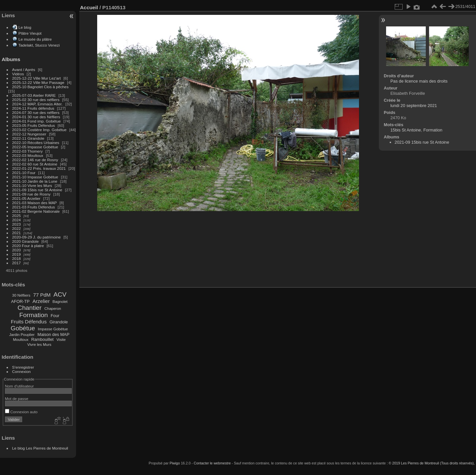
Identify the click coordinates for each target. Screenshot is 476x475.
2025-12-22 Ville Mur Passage (38, 82)
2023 (17, 224)
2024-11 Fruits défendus (33, 108)
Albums (11, 59)
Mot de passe (17, 399)
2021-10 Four (24, 173)
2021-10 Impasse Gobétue (35, 177)
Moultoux (21, 340)
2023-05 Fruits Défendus (34, 125)
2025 (17, 216)
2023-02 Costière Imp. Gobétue (40, 130)
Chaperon (53, 309)
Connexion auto (21, 412)
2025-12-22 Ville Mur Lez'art (37, 78)
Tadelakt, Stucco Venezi (39, 45)
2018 (17, 258)
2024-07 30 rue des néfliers (36, 112)
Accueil (89, 7)
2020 (17, 250)
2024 (17, 220)
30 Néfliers (21, 295)
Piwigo (175, 463)
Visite (61, 340)
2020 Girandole (25, 241)
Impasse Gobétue (53, 329)
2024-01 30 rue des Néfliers (37, 117)
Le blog (25, 27)
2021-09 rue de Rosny (31, 194)
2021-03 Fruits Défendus (34, 207)
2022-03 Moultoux (28, 155)
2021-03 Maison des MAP (35, 203)
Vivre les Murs (40, 345)
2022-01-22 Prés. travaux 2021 (39, 168)
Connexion (21, 371)
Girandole (59, 322)
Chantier (30, 308)
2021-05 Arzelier (26, 198)
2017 (17, 263)
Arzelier (41, 301)
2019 (17, 254)
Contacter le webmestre (212, 463)
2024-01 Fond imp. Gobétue (37, 121)
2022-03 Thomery (28, 151)
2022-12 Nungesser (29, 134)
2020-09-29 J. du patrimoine (37, 237)
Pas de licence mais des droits (419, 81)
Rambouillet (43, 339)
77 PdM (42, 295)
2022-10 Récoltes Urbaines (36, 143)
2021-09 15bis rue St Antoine (37, 190)
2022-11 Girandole (28, 138)
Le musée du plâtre (35, 39)
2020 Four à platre (28, 246)
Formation (33, 315)
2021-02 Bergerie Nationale (36, 211)
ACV (60, 294)
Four (55, 316)
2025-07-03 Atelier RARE (34, 95)
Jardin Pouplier (22, 335)
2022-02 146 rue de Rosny (35, 160)
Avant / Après (24, 70)
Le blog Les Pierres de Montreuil (40, 448)
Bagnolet (60, 302)
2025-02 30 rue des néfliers (36, 100)
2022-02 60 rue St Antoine (35, 164)
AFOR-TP (20, 301)
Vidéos (18, 74)
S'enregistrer (23, 367)
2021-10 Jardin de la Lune (35, 181)
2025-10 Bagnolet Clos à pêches (40, 87)
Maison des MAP (53, 334)
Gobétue (23, 328)
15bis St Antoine (406, 130)
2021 (17, 233)
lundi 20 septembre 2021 (414, 106)
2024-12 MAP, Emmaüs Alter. (38, 104)
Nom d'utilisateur (19, 386)
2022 (17, 228)
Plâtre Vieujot (30, 33)
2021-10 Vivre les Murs (32, 185)
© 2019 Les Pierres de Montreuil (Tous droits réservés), (432, 463)
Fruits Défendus (29, 322)
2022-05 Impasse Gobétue (35, 147)
